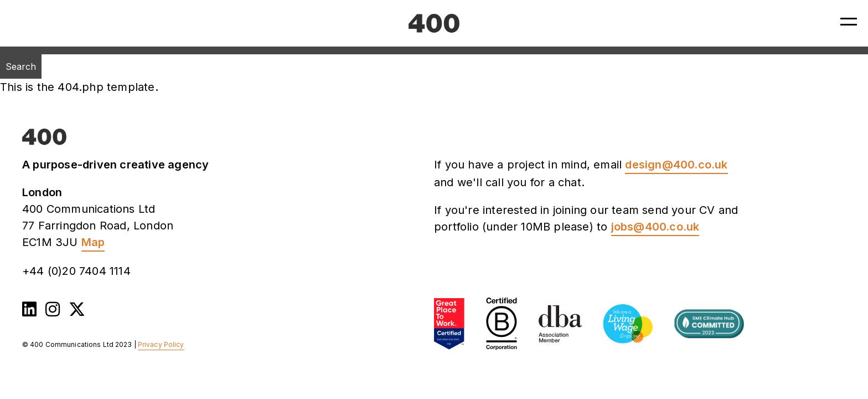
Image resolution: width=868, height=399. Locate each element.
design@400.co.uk (676, 165)
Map (93, 242)
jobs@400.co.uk (655, 227)
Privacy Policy (161, 344)
